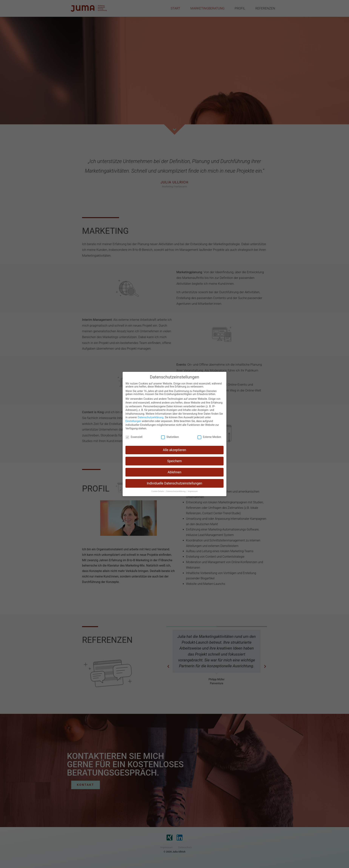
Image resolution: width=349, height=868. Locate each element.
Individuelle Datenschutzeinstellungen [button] (174, 483)
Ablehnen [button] (174, 472)
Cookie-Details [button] (158, 491)
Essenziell (134, 437)
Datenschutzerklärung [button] (176, 491)
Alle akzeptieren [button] (174, 450)
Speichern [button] (174, 461)
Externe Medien (209, 437)
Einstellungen (133, 421)
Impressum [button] (193, 491)
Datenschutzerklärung (151, 417)
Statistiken (170, 437)
